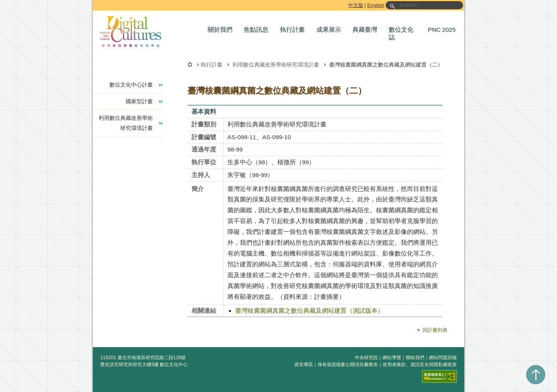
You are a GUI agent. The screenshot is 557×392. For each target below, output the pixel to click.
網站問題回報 (443, 358)
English (376, 5)
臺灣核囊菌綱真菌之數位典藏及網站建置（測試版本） (309, 311)
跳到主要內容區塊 (94, 1)
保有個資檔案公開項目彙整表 (348, 365)
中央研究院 (366, 358)
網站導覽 (392, 358)
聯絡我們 (415, 358)
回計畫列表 (435, 330)
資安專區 (304, 365)
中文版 (356, 5)
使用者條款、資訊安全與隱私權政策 (420, 365)
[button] (222, 30)
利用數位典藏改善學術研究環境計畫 (276, 65)
